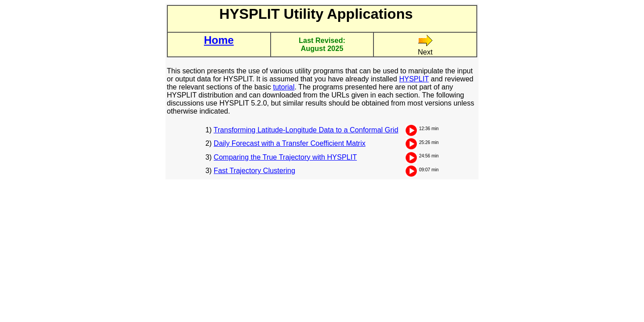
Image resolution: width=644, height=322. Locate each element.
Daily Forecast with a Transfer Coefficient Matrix (290, 143)
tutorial (284, 87)
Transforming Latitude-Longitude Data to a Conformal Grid (306, 130)
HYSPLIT (414, 79)
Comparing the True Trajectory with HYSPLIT (285, 157)
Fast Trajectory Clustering (254, 171)
